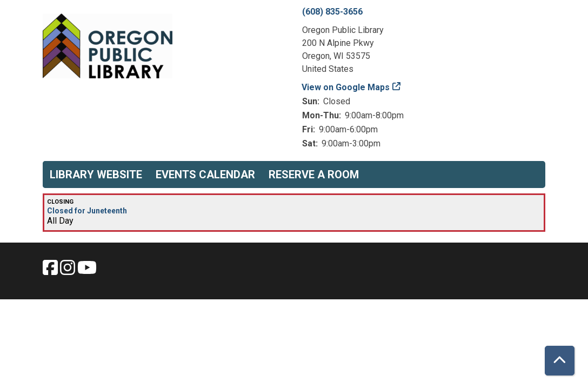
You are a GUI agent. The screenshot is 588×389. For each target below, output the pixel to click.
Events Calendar (205, 175)
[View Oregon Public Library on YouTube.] (87, 271)
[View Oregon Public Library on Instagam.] (69, 271)
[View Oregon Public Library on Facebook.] (51, 271)
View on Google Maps (346, 87)
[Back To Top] (560, 361)
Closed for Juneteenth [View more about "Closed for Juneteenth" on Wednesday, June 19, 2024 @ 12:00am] (87, 211)
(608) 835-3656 (332, 12)
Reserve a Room (314, 175)
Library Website (96, 175)
